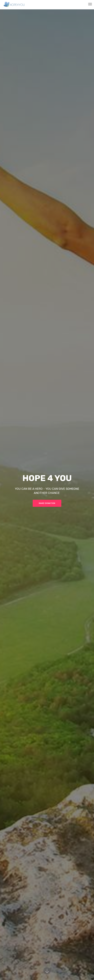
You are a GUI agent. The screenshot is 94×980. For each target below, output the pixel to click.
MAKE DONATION (47, 503)
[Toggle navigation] (90, 4)
